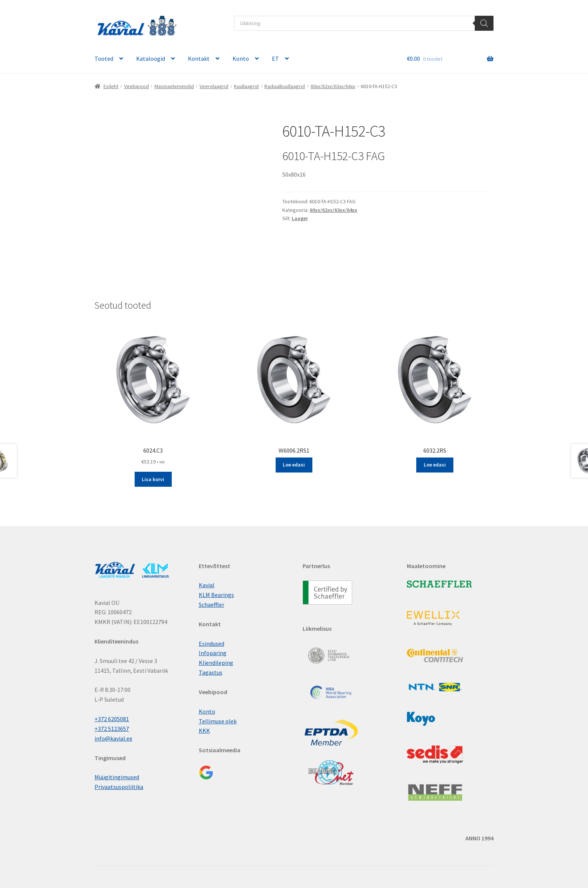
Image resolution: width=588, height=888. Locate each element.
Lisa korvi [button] (153, 479)
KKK (204, 730)
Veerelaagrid (214, 86)
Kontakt (199, 58)
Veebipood (136, 86)
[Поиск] (484, 23)
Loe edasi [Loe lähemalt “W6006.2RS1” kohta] (294, 465)
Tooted (104, 58)
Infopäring (213, 653)
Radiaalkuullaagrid (285, 86)
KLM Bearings (216, 595)
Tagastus (211, 672)
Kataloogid (151, 58)
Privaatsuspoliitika (119, 787)
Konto (241, 58)
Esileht (111, 86)
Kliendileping (216, 663)
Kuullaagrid (246, 86)
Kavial (207, 585)
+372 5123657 (112, 729)
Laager (300, 218)
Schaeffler (211, 604)
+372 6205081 (112, 719)
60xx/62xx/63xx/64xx (333, 86)
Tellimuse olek (218, 721)
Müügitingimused (117, 777)
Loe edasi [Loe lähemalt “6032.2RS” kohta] (435, 465)
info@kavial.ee (113, 738)
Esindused (211, 643)
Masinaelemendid (174, 86)
